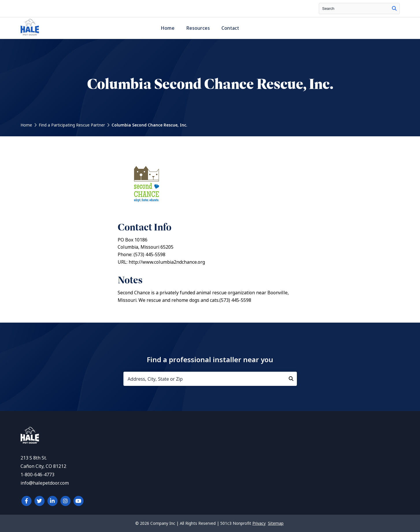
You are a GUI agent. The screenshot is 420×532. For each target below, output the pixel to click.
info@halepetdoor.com (45, 483)
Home (168, 28)
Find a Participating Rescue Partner (72, 125)
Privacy (259, 523)
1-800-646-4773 (37, 475)
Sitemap (276, 523)
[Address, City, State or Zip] (210, 379)
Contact (230, 28)
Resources (198, 28)
